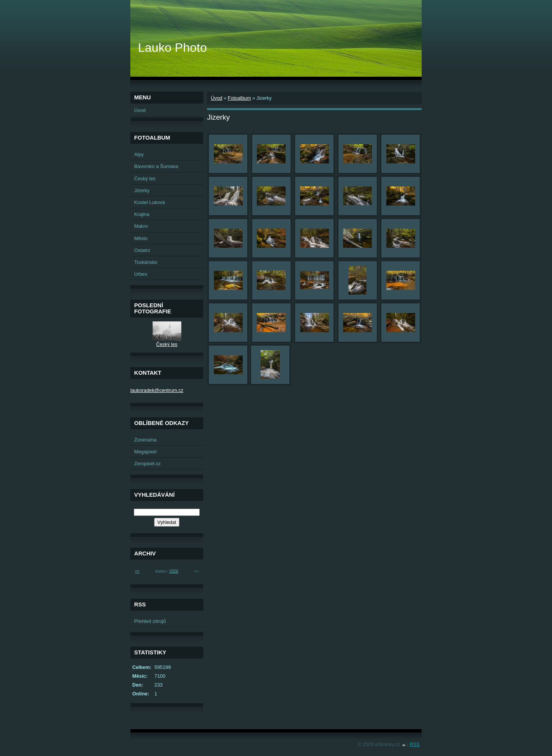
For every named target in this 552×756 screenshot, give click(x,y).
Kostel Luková (149, 202)
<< (137, 571)
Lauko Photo (172, 48)
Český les (145, 179)
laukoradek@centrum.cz (157, 390)
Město (141, 238)
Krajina (142, 214)
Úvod (217, 98)
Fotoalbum (239, 98)
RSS (415, 744)
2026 (174, 571)
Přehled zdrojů (150, 621)
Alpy (139, 154)
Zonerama (145, 440)
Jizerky (142, 190)
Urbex (141, 274)
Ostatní (142, 250)
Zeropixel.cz (147, 464)
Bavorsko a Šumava (156, 166)
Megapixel (145, 452)
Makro (141, 226)
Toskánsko (146, 262)
